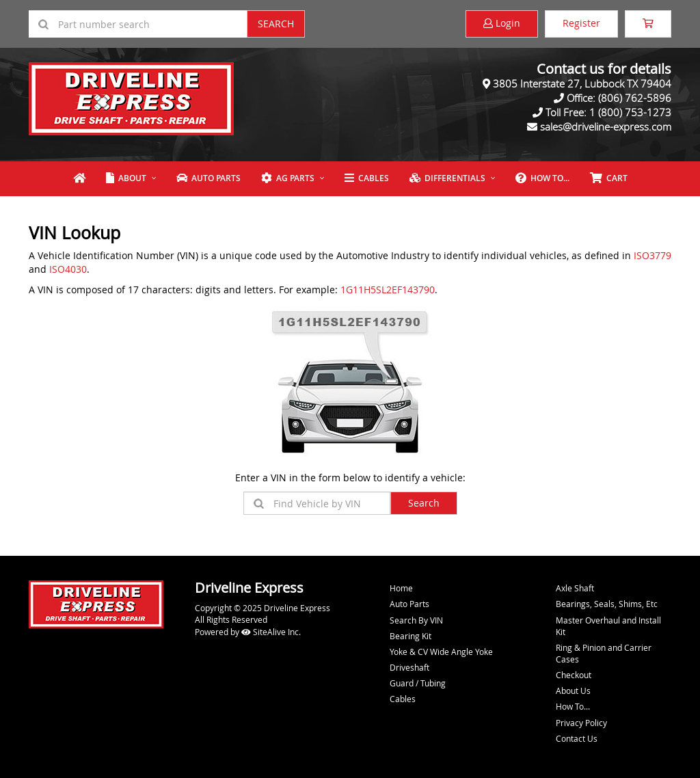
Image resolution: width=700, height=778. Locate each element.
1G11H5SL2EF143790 (388, 290)
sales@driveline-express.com (606, 126)
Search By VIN (416, 620)
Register (581, 23)
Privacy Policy (581, 723)
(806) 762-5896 (635, 98)
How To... (542, 178)
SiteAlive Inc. (271, 632)
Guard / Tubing (418, 683)
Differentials (447, 178)
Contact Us (577, 738)
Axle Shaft (575, 588)
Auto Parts (208, 178)
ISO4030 (68, 269)
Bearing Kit (410, 636)
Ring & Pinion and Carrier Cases (604, 653)
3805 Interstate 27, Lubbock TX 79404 (582, 83)
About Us (573, 690)
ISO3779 (652, 255)
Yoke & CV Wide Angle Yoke (441, 652)
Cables (367, 178)
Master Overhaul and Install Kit (608, 626)
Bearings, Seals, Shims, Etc (607, 604)
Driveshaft (409, 667)
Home (401, 588)
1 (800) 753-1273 (630, 112)
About (126, 178)
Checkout (574, 675)
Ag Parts (288, 178)
